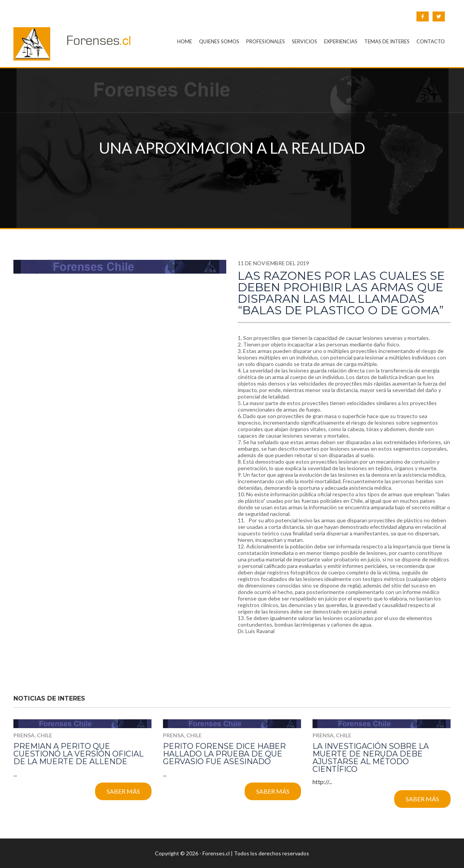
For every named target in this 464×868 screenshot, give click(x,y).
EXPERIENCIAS (341, 41)
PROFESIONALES (266, 41)
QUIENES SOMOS (219, 41)
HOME (185, 41)
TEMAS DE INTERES (387, 41)
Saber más (123, 791)
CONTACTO (431, 41)
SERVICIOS (304, 41)
